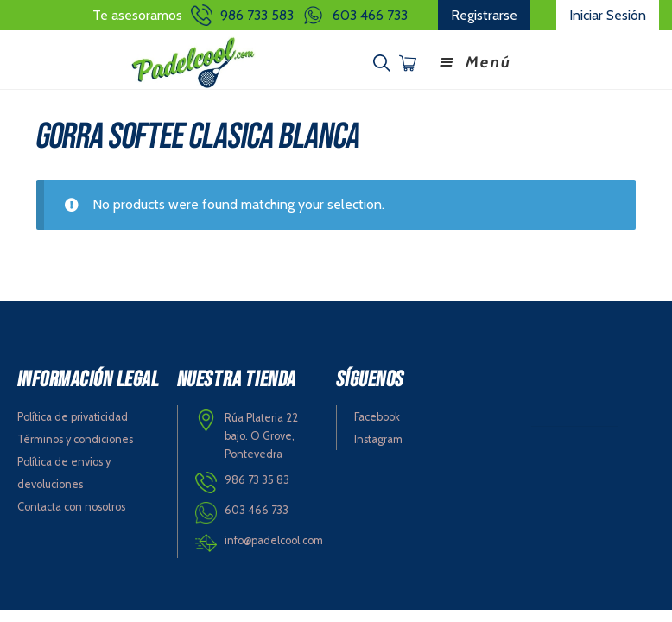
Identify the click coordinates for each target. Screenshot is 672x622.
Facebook (377, 417)
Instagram (378, 439)
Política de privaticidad (73, 417)
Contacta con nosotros (71, 507)
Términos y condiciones (75, 439)
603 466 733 (370, 15)
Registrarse (484, 15)
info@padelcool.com (274, 540)
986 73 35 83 (257, 480)
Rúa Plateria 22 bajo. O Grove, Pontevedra (261, 435)
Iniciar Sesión (608, 15)
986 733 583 (257, 15)
